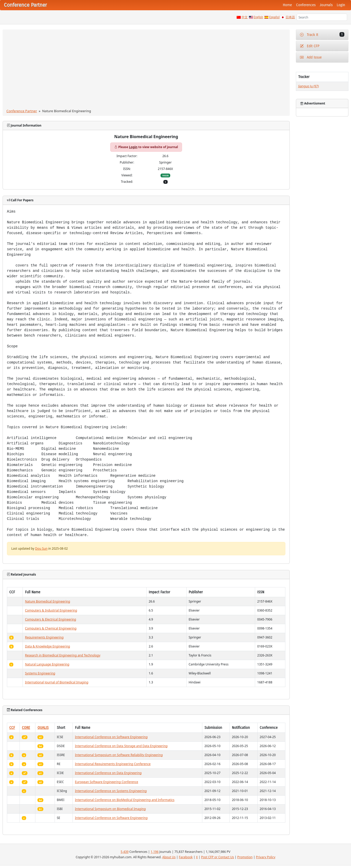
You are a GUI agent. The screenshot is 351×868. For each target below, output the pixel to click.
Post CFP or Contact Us (217, 857)
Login (341, 5)
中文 (245, 17)
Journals (326, 5)
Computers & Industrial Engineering (51, 610)
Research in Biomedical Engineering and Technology (63, 655)
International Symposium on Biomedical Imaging (110, 809)
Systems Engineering (40, 673)
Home (287, 5)
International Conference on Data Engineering (108, 773)
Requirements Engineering (44, 637)
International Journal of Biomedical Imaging (57, 682)
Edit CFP (310, 46)
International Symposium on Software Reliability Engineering (119, 755)
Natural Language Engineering (47, 664)
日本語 (290, 17)
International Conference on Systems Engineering (111, 791)
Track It (322, 35)
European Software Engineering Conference (107, 782)
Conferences (306, 5)
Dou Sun (41, 549)
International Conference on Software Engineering (111, 737)
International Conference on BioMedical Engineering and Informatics (125, 800)
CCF (12, 728)
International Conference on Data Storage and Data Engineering (121, 746)
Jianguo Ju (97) (308, 86)
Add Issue (311, 57)
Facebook (186, 857)
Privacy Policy (266, 857)
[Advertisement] (146, 70)
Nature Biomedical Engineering (47, 601)
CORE (26, 728)
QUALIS (43, 728)
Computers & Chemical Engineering (51, 628)
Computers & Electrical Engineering (50, 619)
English (259, 17)
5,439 (125, 852)
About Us (169, 857)
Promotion (245, 857)
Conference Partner (22, 111)
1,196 (155, 852)
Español (274, 17)
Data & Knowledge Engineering (47, 646)
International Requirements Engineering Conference (113, 764)
